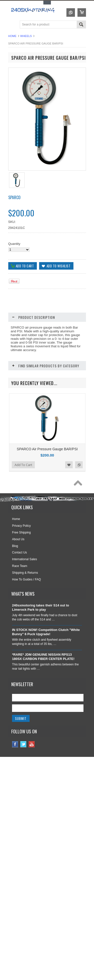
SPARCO (14, 197)
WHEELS (26, 36)
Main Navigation (13, 25)
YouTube (32, 776)
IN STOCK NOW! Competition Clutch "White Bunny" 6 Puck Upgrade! (46, 664)
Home (12, 36)
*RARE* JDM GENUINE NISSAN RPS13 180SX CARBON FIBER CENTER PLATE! (43, 688)
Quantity (14, 244)
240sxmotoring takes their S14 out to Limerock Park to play (41, 639)
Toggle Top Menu (47, 3)
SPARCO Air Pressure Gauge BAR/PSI (47, 449)
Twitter (23, 776)
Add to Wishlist (69, 496)
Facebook (15, 776)
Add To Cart (23, 496)
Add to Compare (79, 496)
